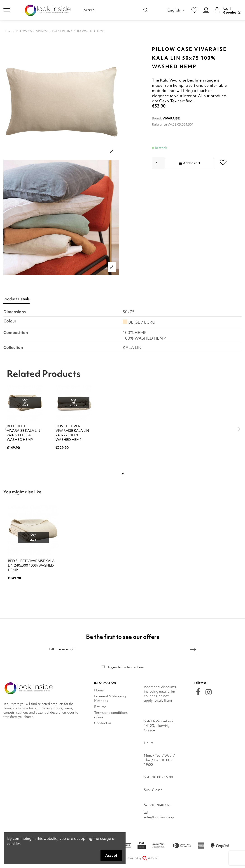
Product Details (16, 299)
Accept (111, 855)
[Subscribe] (193, 649)
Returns (100, 707)
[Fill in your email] (120, 649)
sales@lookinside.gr (159, 817)
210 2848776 (160, 805)
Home (99, 690)
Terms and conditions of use (111, 715)
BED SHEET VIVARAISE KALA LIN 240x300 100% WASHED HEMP (23, 433)
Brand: (157, 118)
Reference (159, 124)
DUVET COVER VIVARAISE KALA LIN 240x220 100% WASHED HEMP (72, 433)
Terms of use (135, 667)
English (177, 10)
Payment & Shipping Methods (110, 698)
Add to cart (189, 163)
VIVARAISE (171, 118)
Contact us (103, 723)
